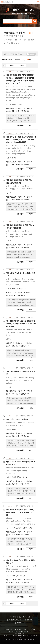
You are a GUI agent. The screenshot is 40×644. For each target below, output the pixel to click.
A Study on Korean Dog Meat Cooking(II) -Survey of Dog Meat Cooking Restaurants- (19, 234)
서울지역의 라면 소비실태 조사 (17, 419)
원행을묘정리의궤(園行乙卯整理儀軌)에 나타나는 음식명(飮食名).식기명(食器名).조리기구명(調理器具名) (21, 140)
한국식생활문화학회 (23, 111)
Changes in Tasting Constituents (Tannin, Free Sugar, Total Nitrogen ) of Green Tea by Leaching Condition (21, 521)
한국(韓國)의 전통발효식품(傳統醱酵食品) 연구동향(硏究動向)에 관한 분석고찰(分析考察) (21, 324)
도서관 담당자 (21, 623)
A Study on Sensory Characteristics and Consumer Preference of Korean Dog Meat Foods (21, 282)
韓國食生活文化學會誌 (14, 109)
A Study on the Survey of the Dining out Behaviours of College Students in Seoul (20, 380)
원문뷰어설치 (30, 620)
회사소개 (13, 617)
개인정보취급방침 (25, 617)
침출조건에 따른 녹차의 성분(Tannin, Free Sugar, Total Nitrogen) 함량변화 (21, 512)
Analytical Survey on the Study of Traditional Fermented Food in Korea (19, 333)
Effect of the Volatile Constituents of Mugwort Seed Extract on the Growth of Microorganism (21, 569)
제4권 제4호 (28, 109)
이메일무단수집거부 (15, 620)
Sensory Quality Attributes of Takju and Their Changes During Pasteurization (20, 470)
